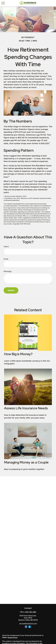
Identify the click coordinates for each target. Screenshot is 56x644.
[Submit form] (11, 290)
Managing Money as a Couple (26, 462)
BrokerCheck (13, 637)
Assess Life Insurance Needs (26, 408)
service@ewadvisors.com (28, 623)
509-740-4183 (31, 612)
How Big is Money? (18, 354)
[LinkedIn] (30, 627)
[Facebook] (26, 627)
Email (6, 259)
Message (8, 271)
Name (6, 247)
